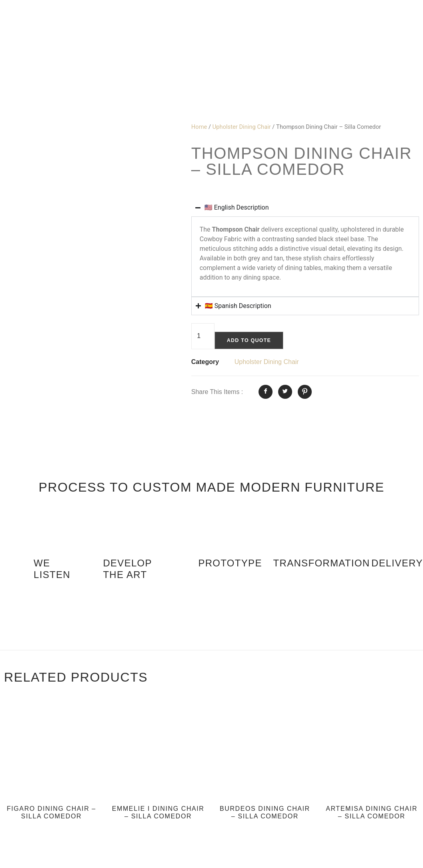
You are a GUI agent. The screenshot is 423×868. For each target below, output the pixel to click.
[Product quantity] (203, 337)
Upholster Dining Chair (242, 127)
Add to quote (251, 341)
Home (199, 127)
